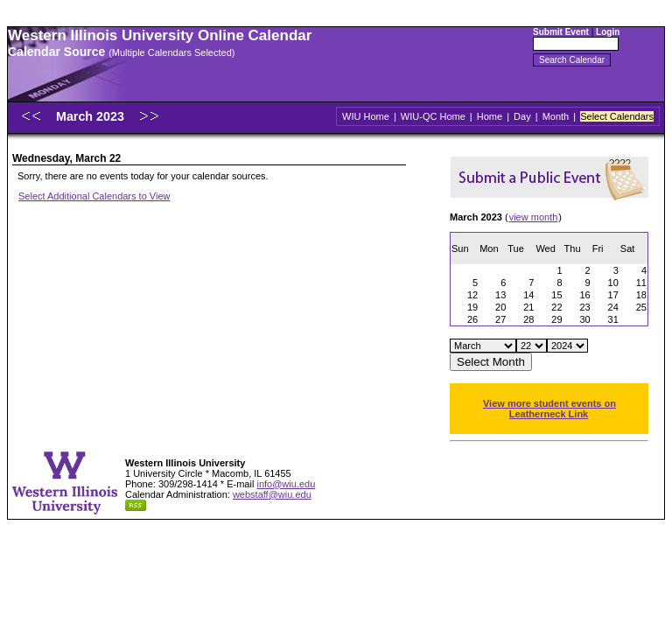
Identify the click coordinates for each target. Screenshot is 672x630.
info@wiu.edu (286, 484)
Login (608, 32)
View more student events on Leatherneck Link (549, 409)
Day (522, 116)
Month (556, 116)
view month (534, 217)
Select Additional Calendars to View (94, 196)
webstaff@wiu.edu (272, 494)
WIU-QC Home (433, 116)
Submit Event (561, 32)
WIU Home (366, 116)
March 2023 (92, 116)
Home (490, 116)
